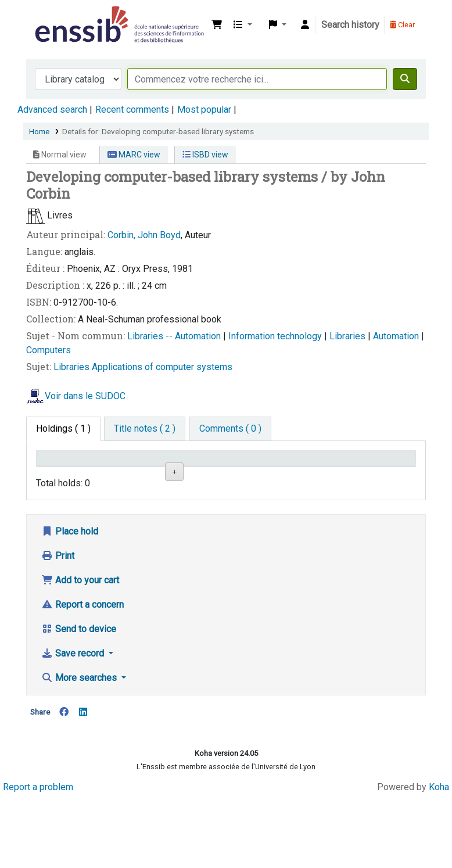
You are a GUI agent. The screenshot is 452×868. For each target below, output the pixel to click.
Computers (49, 350)
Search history (350, 25)
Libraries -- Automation (175, 336)
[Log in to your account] (305, 25)
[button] (217, 25)
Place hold (70, 602)
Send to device (79, 699)
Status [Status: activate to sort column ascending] (308, 474)
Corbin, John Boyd (144, 235)
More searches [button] (80, 748)
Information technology (276, 336)
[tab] (145, 429)
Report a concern (82, 675)
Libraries (349, 336)
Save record (74, 724)
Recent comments (132, 110)
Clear (402, 25)
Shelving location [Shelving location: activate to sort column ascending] (186, 469)
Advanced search (52, 110)
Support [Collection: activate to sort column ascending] (122, 474)
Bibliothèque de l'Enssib (62, 16)
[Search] (405, 79)
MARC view (134, 155)
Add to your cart (80, 650)
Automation (397, 336)
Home (39, 131)
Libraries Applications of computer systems (143, 367)
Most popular (204, 110)
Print (58, 626)
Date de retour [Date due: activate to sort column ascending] (374, 469)
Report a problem (38, 858)
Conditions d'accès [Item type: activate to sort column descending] (64, 469)
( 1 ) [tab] (63, 428)
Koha (439, 858)
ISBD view (205, 155)
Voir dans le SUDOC (85, 396)
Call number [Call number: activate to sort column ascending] (247, 469)
